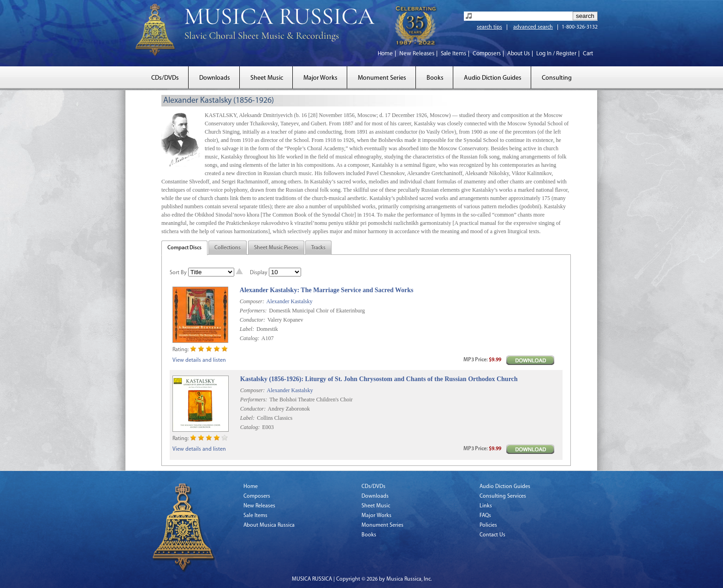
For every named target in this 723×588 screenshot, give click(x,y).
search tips (489, 27)
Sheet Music (267, 78)
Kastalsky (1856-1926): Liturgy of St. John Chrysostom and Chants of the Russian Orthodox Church (379, 379)
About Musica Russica (269, 525)
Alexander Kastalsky (289, 301)
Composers (487, 54)
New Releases (417, 54)
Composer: (252, 301)
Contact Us (492, 535)
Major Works (320, 78)
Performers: (253, 311)
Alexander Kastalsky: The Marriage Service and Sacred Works (327, 290)
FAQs (485, 516)
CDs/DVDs (165, 78)
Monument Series (382, 78)
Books (435, 78)
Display (259, 273)
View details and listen (199, 360)
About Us (519, 54)
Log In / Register (556, 54)
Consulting (557, 78)
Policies (488, 525)
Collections (228, 248)
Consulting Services (503, 496)
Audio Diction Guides (493, 78)
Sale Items (453, 54)
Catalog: (250, 338)
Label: (247, 329)
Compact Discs (184, 248)
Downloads (215, 78)
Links (486, 506)
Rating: (181, 350)
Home (385, 54)
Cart (588, 54)
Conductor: (252, 320)
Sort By (178, 273)
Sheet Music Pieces (276, 248)
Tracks (318, 248)
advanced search (533, 27)
